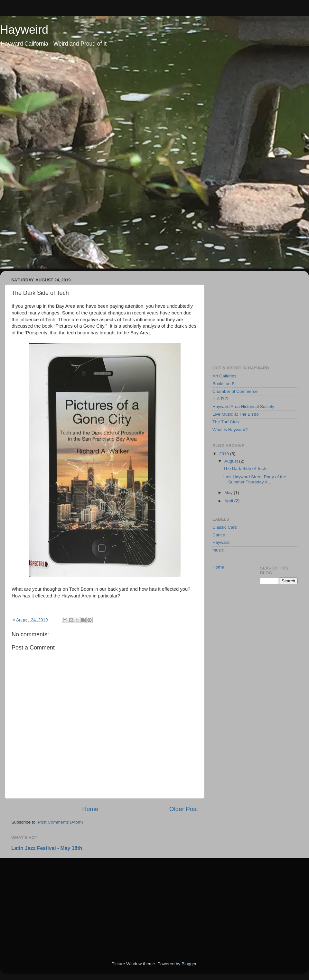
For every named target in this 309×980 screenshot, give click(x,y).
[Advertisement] (255, 316)
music (218, 550)
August (232, 461)
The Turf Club (226, 422)
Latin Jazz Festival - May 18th (47, 848)
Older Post (184, 809)
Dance (219, 535)
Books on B (224, 384)
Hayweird (24, 30)
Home (90, 809)
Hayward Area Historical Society (243, 406)
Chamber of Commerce (235, 391)
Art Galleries (224, 376)
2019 (225, 454)
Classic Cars (225, 527)
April (229, 501)
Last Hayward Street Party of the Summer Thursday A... (255, 479)
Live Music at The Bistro (236, 414)
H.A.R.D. (221, 399)
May (229, 493)
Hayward (221, 542)
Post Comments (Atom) (61, 822)
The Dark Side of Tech (245, 468)
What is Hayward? (230, 430)
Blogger (189, 964)
